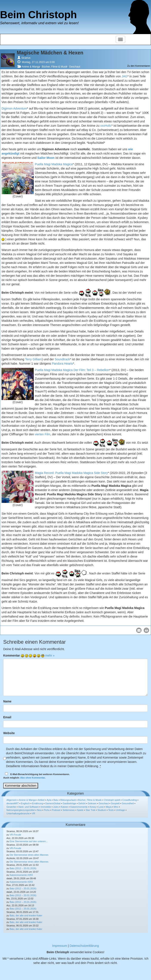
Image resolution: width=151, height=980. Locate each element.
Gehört (82, 803)
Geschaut (75, 67)
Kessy (93, 807)
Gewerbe (11, 807)
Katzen (65, 807)
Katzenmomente (79, 807)
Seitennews (69, 810)
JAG (124, 76)
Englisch (25, 803)
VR (33, 813)
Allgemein (12, 800)
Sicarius (26, 58)
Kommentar (12, 655)
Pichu (47, 810)
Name (7, 701)
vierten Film (43, 434)
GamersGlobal (53, 803)
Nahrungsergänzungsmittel (21, 810)
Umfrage (120, 810)
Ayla (49, 800)
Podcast (56, 810)
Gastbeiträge (69, 803)
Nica (39, 810)
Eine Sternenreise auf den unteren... (29, 841)
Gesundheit (128, 803)
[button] (139, 630)
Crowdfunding (129, 800)
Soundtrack (62, 359)
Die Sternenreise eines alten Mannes (29, 855)
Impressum (60, 946)
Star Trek (90, 810)
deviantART (13, 803)
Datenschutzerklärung (84, 946)
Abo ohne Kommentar (32, 778)
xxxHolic (106, 126)
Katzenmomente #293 (21, 875)
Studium (102, 810)
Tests (111, 810)
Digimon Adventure (14, 108)
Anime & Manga (31, 67)
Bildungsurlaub (68, 800)
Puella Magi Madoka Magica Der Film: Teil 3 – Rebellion (72, 370)
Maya (109, 807)
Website (9, 733)
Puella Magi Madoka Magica (54, 164)
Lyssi (101, 807)
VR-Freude (15, 835)
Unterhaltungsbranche (18, 813)
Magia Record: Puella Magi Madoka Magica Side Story (71, 473)
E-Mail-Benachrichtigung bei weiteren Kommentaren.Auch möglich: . (36, 776)
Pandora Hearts (62, 364)
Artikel (41, 800)
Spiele (80, 810)
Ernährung (38, 803)
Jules (56, 807)
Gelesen (92, 803)
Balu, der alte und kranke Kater (26, 915)
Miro (116, 807)
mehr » (50, 655)
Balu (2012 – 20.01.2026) (23, 868)
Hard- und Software (29, 807)
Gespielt (115, 803)
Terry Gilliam (33, 359)
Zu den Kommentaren (139, 66)
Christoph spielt (112, 800)
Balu (56, 800)
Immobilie (46, 807)
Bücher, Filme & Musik (55, 67)
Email (7, 717)
